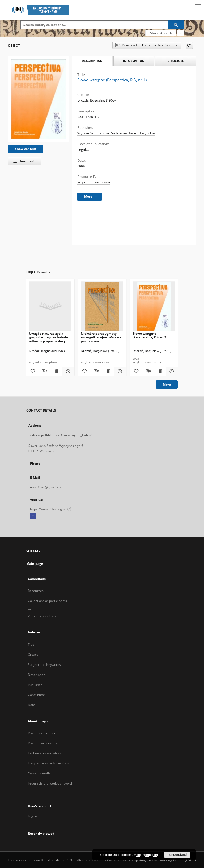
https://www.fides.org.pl (51, 509)
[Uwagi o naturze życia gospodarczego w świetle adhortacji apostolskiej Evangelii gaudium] (50, 306)
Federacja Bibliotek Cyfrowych (50, 783)
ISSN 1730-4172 (89, 117)
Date (31, 705)
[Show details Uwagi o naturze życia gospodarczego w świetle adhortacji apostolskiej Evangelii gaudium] (67, 371)
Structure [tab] (176, 61)
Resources (36, 591)
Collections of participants (47, 601)
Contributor (37, 695)
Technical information (44, 753)
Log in (32, 816)
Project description (42, 733)
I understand (177, 855)
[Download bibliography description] (44, 371)
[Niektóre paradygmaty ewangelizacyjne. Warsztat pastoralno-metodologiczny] (102, 306)
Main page (35, 564)
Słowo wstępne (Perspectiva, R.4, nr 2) (150, 335)
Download (23, 161)
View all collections (42, 616)
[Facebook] (33, 516)
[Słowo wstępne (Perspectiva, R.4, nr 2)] (154, 306)
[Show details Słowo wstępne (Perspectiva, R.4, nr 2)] (171, 371)
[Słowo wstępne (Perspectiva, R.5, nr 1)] (39, 99)
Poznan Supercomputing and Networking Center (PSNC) (152, 860)
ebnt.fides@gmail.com (47, 487)
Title (31, 644)
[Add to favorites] (189, 45)
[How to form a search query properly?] (180, 33)
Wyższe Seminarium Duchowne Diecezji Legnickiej (116, 133)
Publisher (35, 685)
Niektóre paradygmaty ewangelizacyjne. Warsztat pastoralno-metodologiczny (102, 337)
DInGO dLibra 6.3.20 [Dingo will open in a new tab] (57, 860)
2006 (81, 166)
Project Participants (42, 743)
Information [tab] (134, 61)
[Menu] (198, 4)
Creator (34, 655)
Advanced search (161, 33)
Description (37, 675)
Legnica (83, 150)
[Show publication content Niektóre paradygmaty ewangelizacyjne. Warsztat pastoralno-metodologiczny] (108, 371)
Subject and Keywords (44, 665)
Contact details (39, 773)
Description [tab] (92, 61)
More (167, 384)
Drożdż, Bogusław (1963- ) (97, 100)
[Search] (176, 25)
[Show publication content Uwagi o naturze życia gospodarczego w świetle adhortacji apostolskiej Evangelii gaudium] (56, 371)
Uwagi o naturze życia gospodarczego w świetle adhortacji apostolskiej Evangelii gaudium (48, 337)
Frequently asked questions (48, 763)
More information (146, 855)
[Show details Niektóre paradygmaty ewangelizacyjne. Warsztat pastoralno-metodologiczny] (119, 371)
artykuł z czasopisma (94, 182)
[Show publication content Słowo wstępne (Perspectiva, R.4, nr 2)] (160, 371)
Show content (26, 149)
